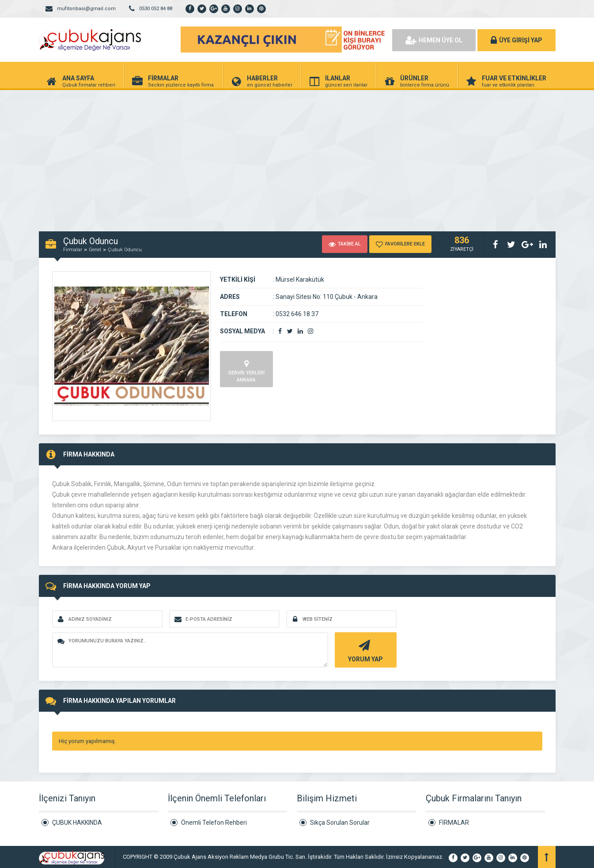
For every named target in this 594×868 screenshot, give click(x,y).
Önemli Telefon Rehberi (214, 823)
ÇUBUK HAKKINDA (77, 823)
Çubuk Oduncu (125, 250)
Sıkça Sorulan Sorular (340, 823)
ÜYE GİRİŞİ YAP (516, 40)
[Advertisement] (297, 156)
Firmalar (73, 250)
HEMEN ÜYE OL (434, 40)
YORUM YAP (365, 650)
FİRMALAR (454, 823)
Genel (95, 250)
